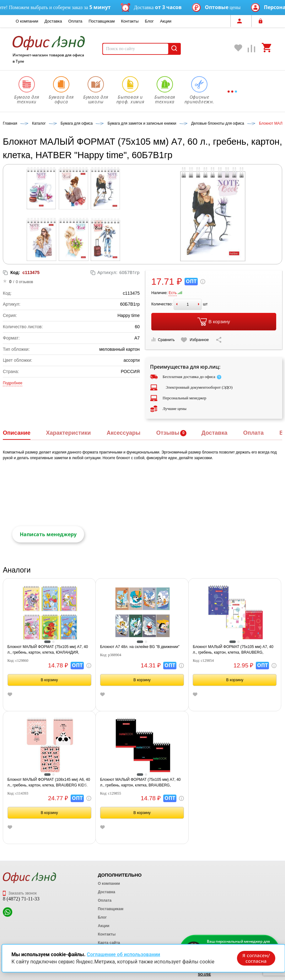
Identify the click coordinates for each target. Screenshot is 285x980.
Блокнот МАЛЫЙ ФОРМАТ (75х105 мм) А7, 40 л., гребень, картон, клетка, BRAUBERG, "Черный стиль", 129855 (140, 783)
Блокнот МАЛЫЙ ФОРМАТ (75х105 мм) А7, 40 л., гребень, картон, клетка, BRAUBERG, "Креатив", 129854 (233, 650)
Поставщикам (102, 21)
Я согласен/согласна (255, 958)
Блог (149, 21)
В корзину (214, 322)
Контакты (130, 21)
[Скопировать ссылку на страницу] (219, 340)
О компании (27, 21)
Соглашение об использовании (123, 954)
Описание (17, 433)
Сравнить (163, 340)
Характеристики (68, 433)
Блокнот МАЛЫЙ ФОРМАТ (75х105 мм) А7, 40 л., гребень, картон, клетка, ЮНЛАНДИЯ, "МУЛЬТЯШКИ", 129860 (48, 650)
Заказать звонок (20, 893)
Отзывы (168, 433)
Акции (166, 21)
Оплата (75, 21)
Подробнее (13, 383)
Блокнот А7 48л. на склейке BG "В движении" (140, 647)
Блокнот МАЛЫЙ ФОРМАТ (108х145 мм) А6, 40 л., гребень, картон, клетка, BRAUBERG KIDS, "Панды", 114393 (49, 783)
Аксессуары (124, 433)
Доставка (53, 21)
